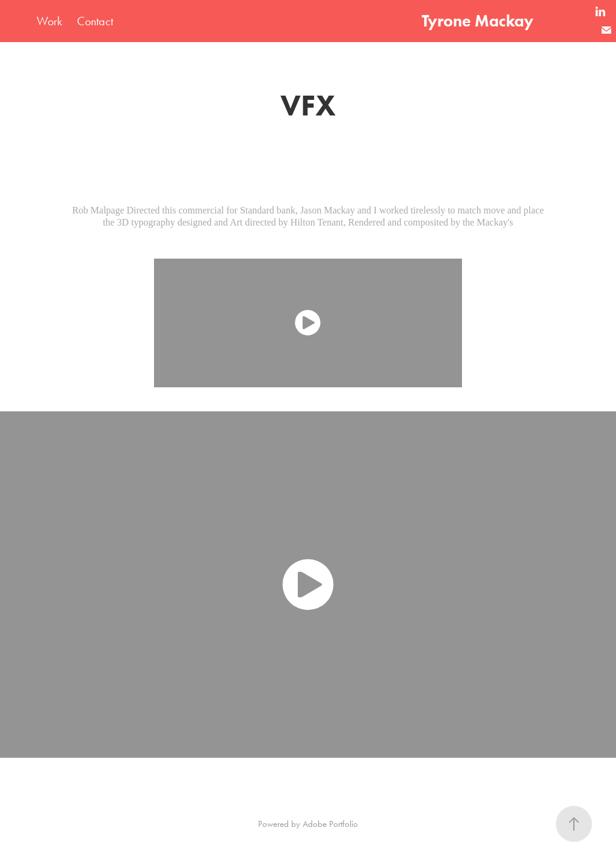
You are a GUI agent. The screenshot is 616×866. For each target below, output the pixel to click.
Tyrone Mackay (478, 21)
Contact (95, 21)
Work (49, 21)
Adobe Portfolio (330, 824)
